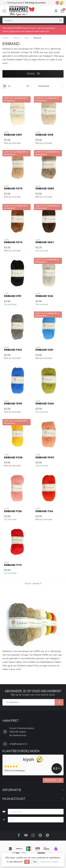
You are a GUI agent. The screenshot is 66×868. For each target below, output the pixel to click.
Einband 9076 (13, 242)
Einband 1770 (13, 565)
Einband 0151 (13, 296)
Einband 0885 (45, 189)
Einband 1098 (13, 404)
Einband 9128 (13, 511)
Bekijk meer (53, 780)
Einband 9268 (45, 404)
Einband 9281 (44, 350)
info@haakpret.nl (18, 744)
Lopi (26, 38)
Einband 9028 (13, 458)
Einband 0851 (13, 135)
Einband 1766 (44, 511)
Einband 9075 (13, 189)
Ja (27, 862)
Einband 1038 (44, 135)
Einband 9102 (13, 350)
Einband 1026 (44, 296)
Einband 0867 (45, 242)
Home (5, 38)
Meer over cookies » (50, 862)
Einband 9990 (45, 458)
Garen (16, 38)
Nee (35, 862)
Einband (37, 38)
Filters (33, 74)
